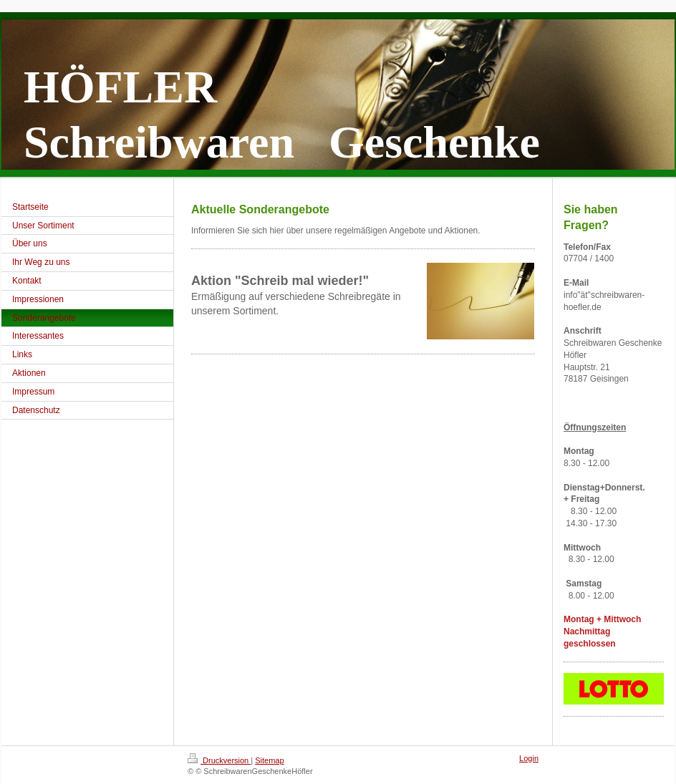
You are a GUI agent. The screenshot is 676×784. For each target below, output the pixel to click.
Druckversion (219, 760)
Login (529, 758)
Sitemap (269, 760)
